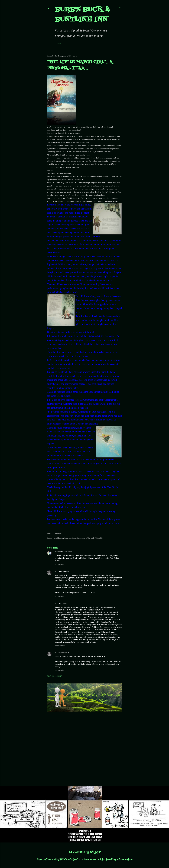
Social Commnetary (79, 538)
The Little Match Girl (95, 538)
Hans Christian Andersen (62, 538)
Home (58, 43)
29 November (60, 670)
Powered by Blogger (85, 852)
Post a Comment (54, 676)
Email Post (57, 534)
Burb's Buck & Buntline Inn (82, 15)
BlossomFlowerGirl (62, 552)
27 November (60, 564)
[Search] (120, 7)
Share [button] (49, 534)
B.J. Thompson (60, 571)
